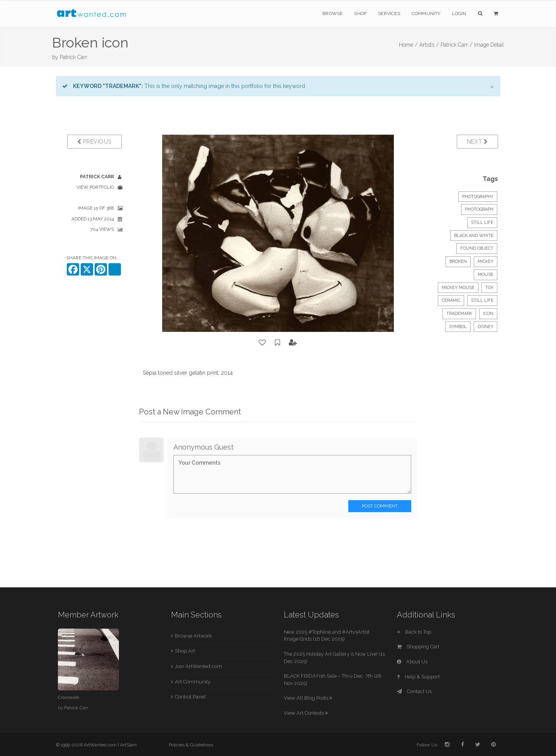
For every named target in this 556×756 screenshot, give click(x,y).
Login (459, 14)
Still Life (482, 222)
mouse (486, 275)
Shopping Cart (418, 647)
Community (426, 14)
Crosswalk (69, 697)
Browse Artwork (193, 636)
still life (482, 300)
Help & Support (418, 677)
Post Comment (380, 506)
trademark (459, 314)
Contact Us (414, 691)
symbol (458, 327)
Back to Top (414, 632)
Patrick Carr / (457, 45)
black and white (474, 236)
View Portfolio (95, 187)
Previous (94, 142)
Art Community (193, 682)
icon (488, 314)
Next (477, 142)
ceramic (451, 300)
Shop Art (185, 651)
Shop (360, 14)
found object (477, 248)
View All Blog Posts (308, 698)
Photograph (479, 209)
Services (389, 14)
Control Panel (190, 697)
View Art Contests (306, 713)
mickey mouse (458, 288)
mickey (486, 261)
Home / (408, 45)
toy (489, 288)
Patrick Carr (74, 57)
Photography (478, 197)
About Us (412, 662)
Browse (332, 14)
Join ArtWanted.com (198, 666)
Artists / (429, 45)
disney (486, 327)
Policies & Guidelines (191, 745)
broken (458, 261)
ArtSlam (128, 745)
